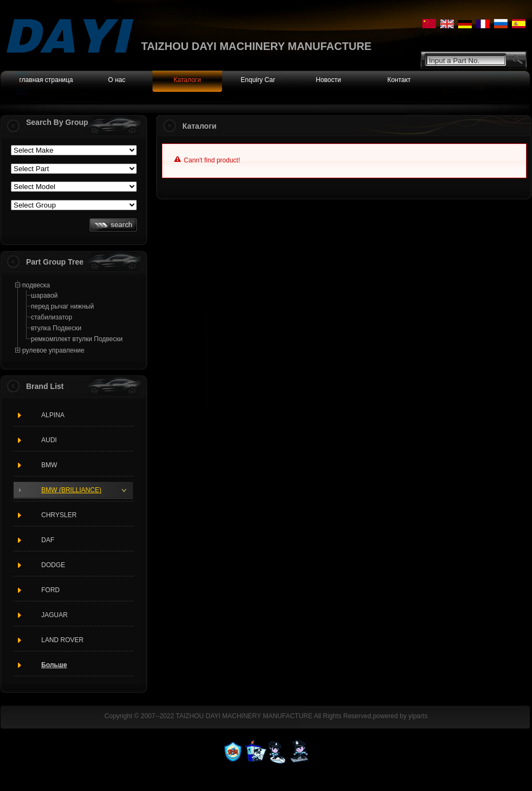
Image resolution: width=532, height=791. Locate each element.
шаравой (44, 296)
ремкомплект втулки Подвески (77, 339)
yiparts (418, 716)
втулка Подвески (56, 328)
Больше (54, 665)
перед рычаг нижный (62, 306)
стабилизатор (52, 317)
